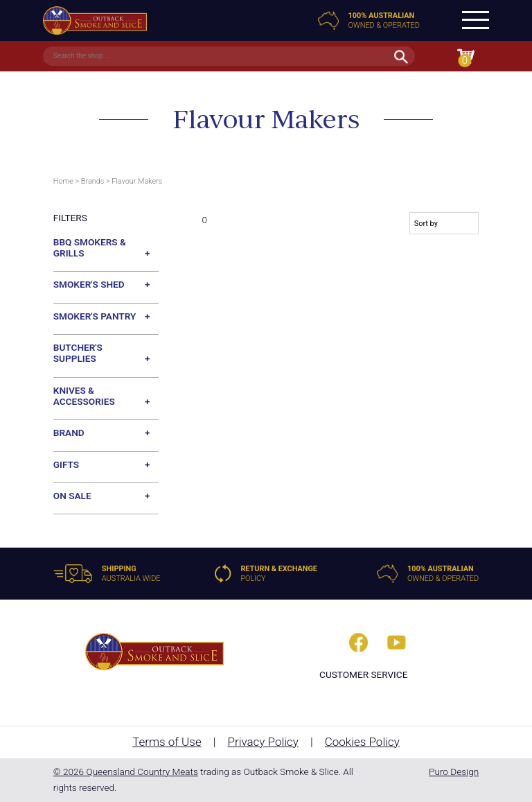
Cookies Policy (362, 742)
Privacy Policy (263, 742)
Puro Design (454, 772)
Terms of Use (167, 742)
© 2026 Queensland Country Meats (126, 772)
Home (63, 181)
